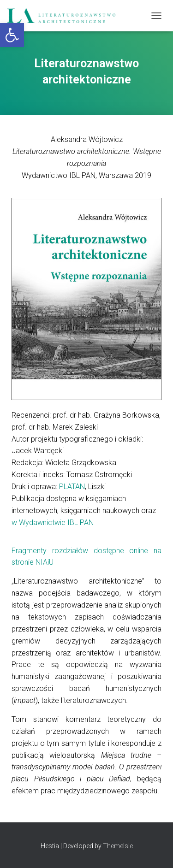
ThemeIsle (118, 846)
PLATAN (72, 487)
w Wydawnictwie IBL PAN (53, 523)
